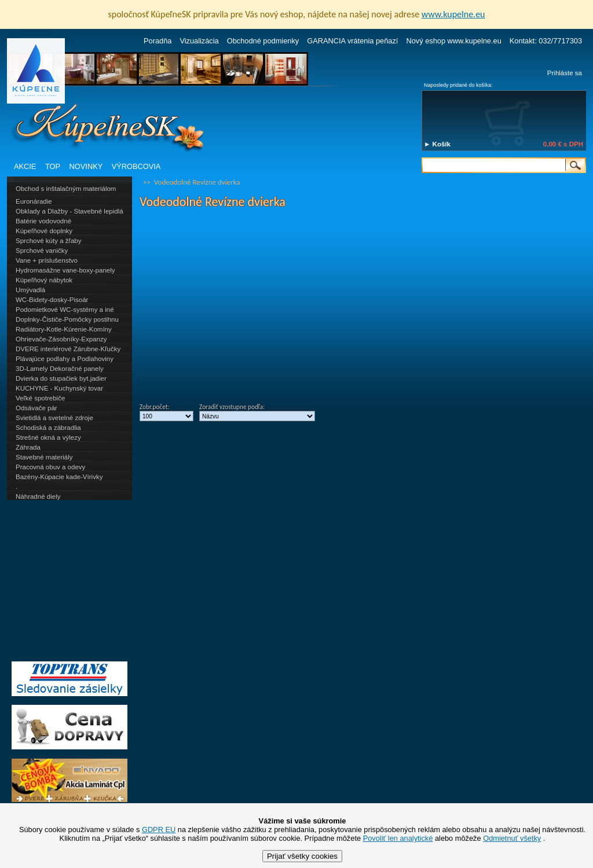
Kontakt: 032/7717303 (546, 41)
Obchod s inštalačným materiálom (66, 189)
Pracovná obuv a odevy (50, 467)
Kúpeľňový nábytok (44, 280)
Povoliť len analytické (398, 838)
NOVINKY (86, 166)
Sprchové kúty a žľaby (48, 241)
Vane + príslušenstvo (47, 260)
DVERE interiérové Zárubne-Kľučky (68, 349)
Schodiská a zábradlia (48, 428)
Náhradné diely (38, 496)
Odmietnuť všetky (512, 838)
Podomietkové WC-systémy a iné (65, 310)
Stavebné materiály (44, 457)
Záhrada (28, 447)
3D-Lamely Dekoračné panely (60, 369)
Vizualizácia (199, 41)
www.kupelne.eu (453, 14)
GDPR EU (159, 830)
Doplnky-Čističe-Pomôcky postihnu (67, 319)
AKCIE (25, 166)
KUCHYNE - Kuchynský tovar (59, 388)
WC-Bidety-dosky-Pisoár (52, 300)
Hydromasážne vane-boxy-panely (65, 270)
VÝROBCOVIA (136, 166)
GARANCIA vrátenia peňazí (352, 41)
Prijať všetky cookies (302, 856)
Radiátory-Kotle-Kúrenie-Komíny (64, 329)
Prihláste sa (565, 73)
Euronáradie (34, 201)
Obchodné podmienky (263, 41)
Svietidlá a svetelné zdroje (54, 418)
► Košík (437, 144)
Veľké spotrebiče (40, 398)
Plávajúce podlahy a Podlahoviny (65, 359)
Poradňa (158, 41)
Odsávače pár (36, 408)
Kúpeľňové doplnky (44, 231)
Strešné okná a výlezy (48, 437)
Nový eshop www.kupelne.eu (453, 41)
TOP (53, 166)
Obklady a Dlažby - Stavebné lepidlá (69, 211)
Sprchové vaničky (42, 251)
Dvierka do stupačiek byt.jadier (61, 378)
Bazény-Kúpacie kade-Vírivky (59, 477)
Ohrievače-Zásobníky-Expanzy (61, 339)
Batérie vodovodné (43, 221)
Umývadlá (30, 290)
